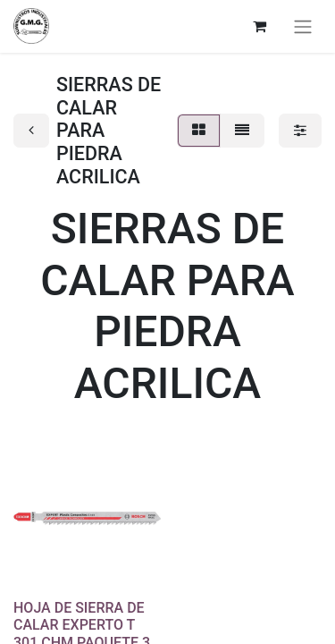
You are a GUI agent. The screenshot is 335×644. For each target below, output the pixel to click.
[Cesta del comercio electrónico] (259, 26)
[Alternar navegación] (303, 26)
